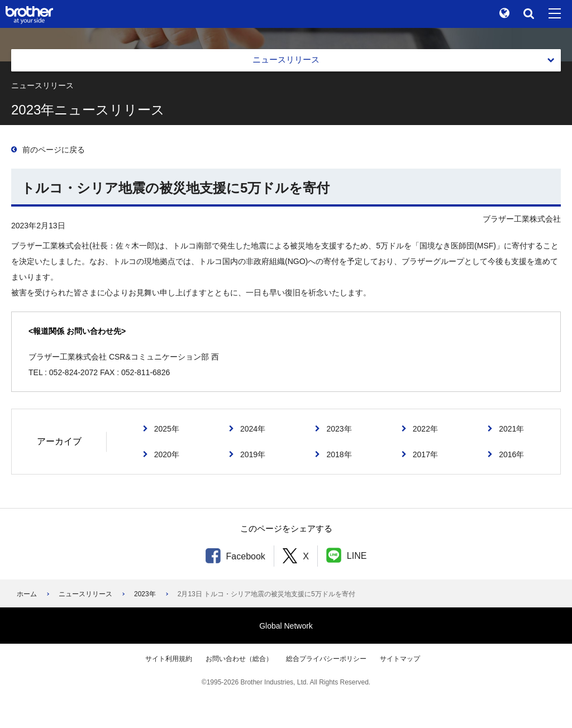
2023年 (145, 594)
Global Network (286, 626)
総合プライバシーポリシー (326, 659)
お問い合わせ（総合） (239, 659)
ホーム (27, 594)
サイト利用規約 (169, 659)
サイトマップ (400, 659)
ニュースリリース (85, 594)
